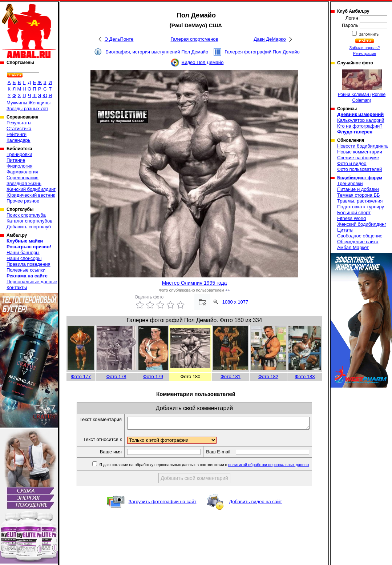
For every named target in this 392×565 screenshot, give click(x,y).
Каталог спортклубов (29, 221)
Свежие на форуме (358, 158)
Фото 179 (153, 376)
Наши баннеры (23, 253)
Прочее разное (23, 201)
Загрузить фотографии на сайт (163, 504)
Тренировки (19, 154)
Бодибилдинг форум (360, 178)
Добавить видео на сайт (255, 504)
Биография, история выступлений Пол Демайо (157, 52)
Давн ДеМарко (270, 39)
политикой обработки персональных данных (279, 467)
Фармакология (22, 172)
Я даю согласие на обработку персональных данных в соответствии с (214, 467)
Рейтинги (17, 134)
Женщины (39, 103)
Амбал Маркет (353, 247)
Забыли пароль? (365, 48)
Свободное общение (360, 236)
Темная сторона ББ (359, 195)
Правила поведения (29, 264)
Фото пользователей (359, 169)
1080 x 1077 (235, 302)
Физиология (19, 166)
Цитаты (345, 230)
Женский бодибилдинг (31, 189)
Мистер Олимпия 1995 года (195, 283)
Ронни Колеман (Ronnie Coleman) (362, 86)
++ (228, 290)
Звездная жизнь (24, 183)
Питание (16, 160)
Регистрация (365, 53)
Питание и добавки (358, 189)
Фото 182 (268, 376)
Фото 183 (305, 376)
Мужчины (17, 103)
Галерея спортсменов (195, 39)
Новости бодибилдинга (362, 146)
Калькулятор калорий (361, 120)
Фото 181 (231, 376)
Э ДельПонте (119, 39)
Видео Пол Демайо (203, 62)
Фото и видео (352, 163)
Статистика (19, 129)
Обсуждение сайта (358, 242)
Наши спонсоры (24, 258)
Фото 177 (81, 376)
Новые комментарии (360, 152)
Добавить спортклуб (29, 227)
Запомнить (368, 34)
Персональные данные (32, 282)
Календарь (19, 140)
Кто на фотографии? (360, 126)
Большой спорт (354, 213)
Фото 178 (116, 376)
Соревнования (23, 178)
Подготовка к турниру (361, 207)
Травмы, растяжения (360, 201)
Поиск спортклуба (26, 215)
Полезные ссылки (26, 270)
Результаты (19, 123)
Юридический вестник (31, 195)
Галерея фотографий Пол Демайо (262, 52)
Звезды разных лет (27, 109)
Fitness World (351, 218)
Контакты (17, 287)
